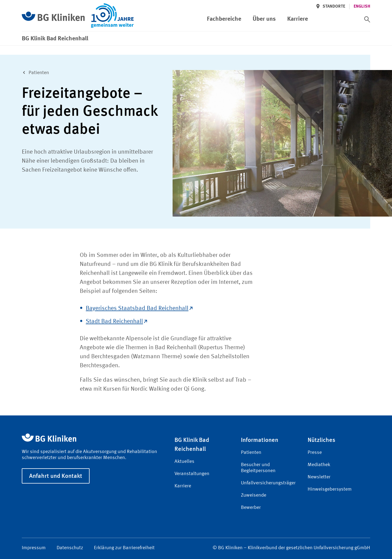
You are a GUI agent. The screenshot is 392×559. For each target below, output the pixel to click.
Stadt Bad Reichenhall (116, 321)
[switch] (367, 19)
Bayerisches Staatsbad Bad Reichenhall (139, 308)
